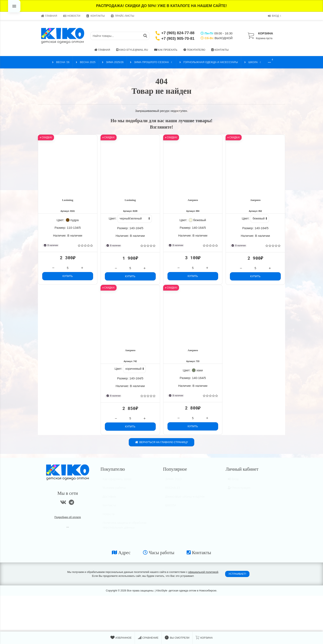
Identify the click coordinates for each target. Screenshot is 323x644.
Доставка (109, 500)
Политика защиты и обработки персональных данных (125, 529)
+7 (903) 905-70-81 (178, 38)
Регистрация (239, 492)
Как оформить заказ (117, 483)
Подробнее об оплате (68, 519)
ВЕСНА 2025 (86, 62)
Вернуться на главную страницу (162, 444)
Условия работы (114, 492)
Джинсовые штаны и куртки (185, 500)
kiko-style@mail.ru (132, 50)
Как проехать (166, 50)
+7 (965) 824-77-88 (178, 33)
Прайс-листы (122, 16)
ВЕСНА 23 (173, 492)
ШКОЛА (253, 62)
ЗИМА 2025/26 (113, 62)
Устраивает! (237, 576)
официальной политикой (203, 574)
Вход (275, 16)
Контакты (96, 16)
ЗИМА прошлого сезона (152, 62)
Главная (49, 16)
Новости (72, 16)
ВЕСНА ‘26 (61, 62)
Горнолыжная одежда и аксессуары (209, 62)
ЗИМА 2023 (173, 483)
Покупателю (194, 50)
